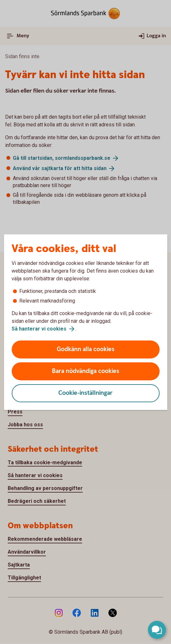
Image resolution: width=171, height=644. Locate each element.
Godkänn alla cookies (86, 349)
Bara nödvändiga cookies (86, 371)
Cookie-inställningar (85, 393)
